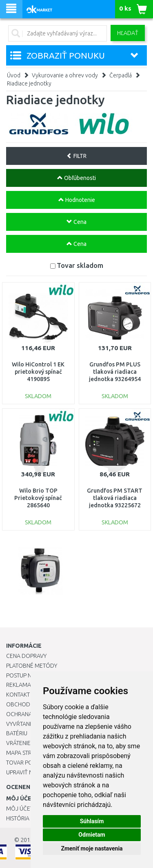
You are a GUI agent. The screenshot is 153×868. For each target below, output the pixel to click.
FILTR (76, 156)
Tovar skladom (80, 265)
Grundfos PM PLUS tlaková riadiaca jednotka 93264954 (115, 372)
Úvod (14, 75)
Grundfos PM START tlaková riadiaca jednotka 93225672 (115, 498)
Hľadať (128, 33)
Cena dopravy (26, 656)
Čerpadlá (121, 75)
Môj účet (20, 809)
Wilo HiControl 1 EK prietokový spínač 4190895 (38, 372)
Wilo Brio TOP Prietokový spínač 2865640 (38, 498)
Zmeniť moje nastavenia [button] (92, 848)
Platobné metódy (32, 666)
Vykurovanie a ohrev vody (65, 75)
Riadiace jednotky (29, 83)
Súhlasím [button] (92, 821)
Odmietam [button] (92, 835)
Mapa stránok (26, 753)
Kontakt (18, 695)
